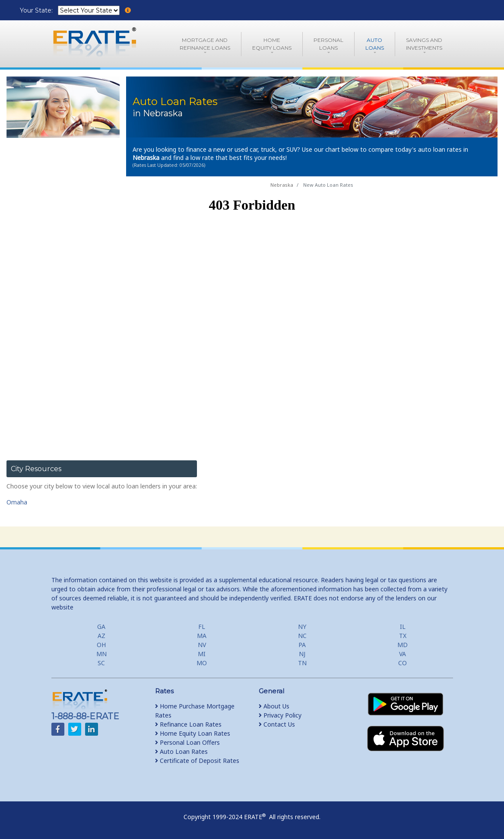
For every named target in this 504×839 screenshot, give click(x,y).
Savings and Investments (424, 44)
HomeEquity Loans (272, 44)
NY (302, 627)
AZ (101, 636)
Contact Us (277, 724)
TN (302, 663)
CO (403, 663)
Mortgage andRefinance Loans (205, 44)
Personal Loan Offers (187, 742)
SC (101, 663)
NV (202, 645)
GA (101, 627)
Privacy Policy (280, 715)
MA (202, 636)
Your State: (37, 10)
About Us (274, 706)
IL (403, 627)
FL (202, 627)
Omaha (17, 502)
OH (101, 645)
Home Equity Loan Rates (193, 733)
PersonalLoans (328, 44)
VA (403, 654)
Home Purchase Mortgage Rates (195, 711)
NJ (302, 654)
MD (403, 645)
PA (302, 645)
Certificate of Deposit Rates (197, 761)
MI (202, 654)
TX (403, 636)
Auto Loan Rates (181, 751)
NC (302, 636)
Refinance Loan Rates (188, 724)
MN (101, 654)
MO (202, 663)
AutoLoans (375, 44)
